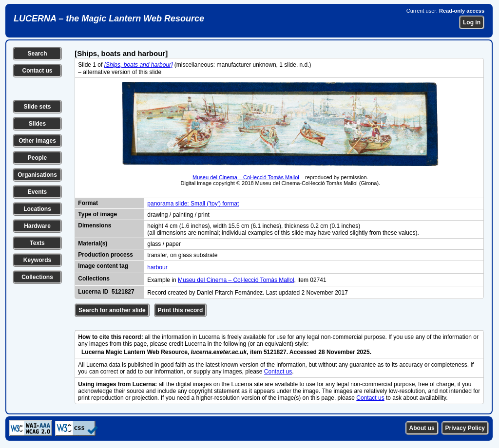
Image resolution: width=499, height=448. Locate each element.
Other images (37, 141)
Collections (37, 277)
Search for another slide (112, 310)
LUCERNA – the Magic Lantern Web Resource (109, 19)
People (37, 158)
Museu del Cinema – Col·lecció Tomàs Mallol (246, 177)
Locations (37, 209)
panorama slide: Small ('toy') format (193, 204)
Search (37, 54)
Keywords (37, 260)
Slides (37, 124)
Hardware (37, 226)
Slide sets (37, 107)
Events (37, 192)
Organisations (37, 175)
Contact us (37, 71)
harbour (157, 267)
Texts (37, 243)
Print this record (181, 310)
